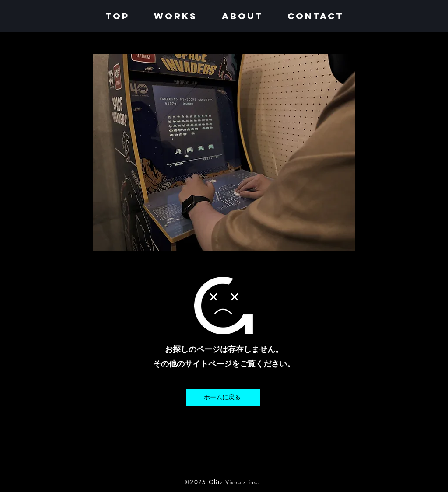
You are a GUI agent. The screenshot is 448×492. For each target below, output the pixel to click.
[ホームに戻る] (223, 398)
